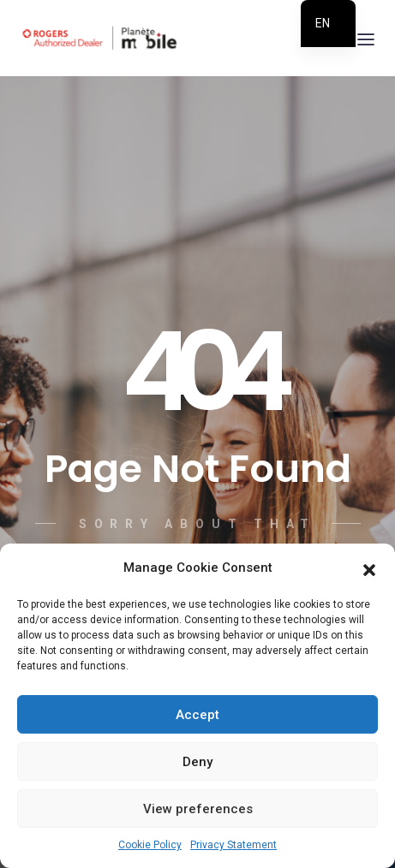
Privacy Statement (233, 845)
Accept (197, 715)
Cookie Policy (150, 845)
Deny (197, 762)
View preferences (198, 809)
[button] (369, 568)
